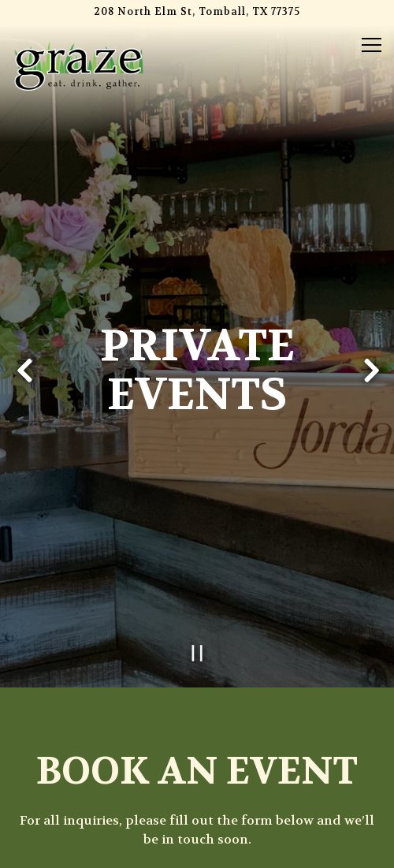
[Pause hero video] (197, 627)
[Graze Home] (79, 65)
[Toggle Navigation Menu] (372, 45)
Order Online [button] (197, 808)
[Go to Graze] (197, 12)
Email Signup (197, 848)
